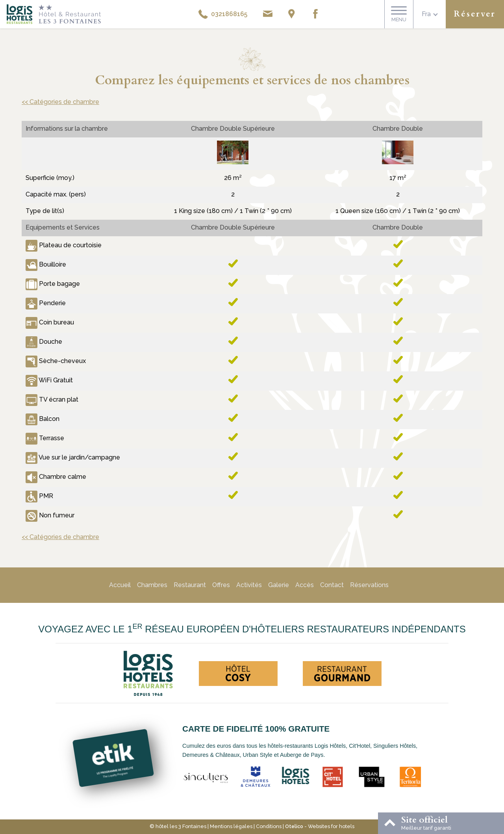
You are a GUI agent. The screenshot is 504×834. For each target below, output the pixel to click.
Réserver (475, 14)
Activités (249, 585)
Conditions (269, 826)
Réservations (369, 585)
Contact (332, 585)
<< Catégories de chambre (60, 102)
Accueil (120, 585)
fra (426, 14)
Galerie (279, 585)
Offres (221, 585)
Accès (305, 585)
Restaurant (190, 585)
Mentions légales (231, 826)
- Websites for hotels (320, 826)
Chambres (152, 585)
